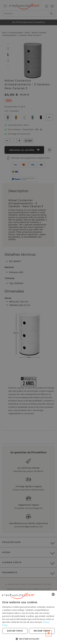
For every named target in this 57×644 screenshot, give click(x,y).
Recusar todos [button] (42, 631)
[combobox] (53, 594)
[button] (28, 639)
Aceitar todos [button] (15, 631)
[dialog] (28, 617)
